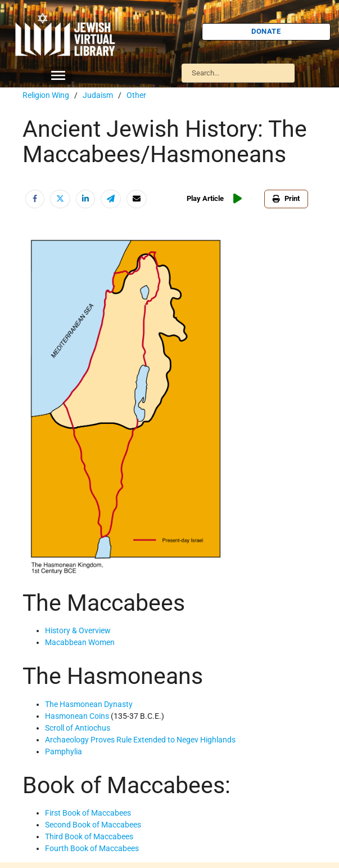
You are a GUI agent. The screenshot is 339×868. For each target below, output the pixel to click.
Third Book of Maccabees (89, 836)
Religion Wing (46, 95)
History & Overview (78, 630)
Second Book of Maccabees (93, 825)
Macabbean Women (80, 642)
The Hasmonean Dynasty (89, 704)
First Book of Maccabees (88, 813)
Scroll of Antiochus (78, 728)
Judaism (98, 95)
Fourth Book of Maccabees (92, 848)
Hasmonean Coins (77, 716)
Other (136, 95)
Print (286, 198)
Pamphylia (64, 751)
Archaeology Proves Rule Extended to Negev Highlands (140, 740)
